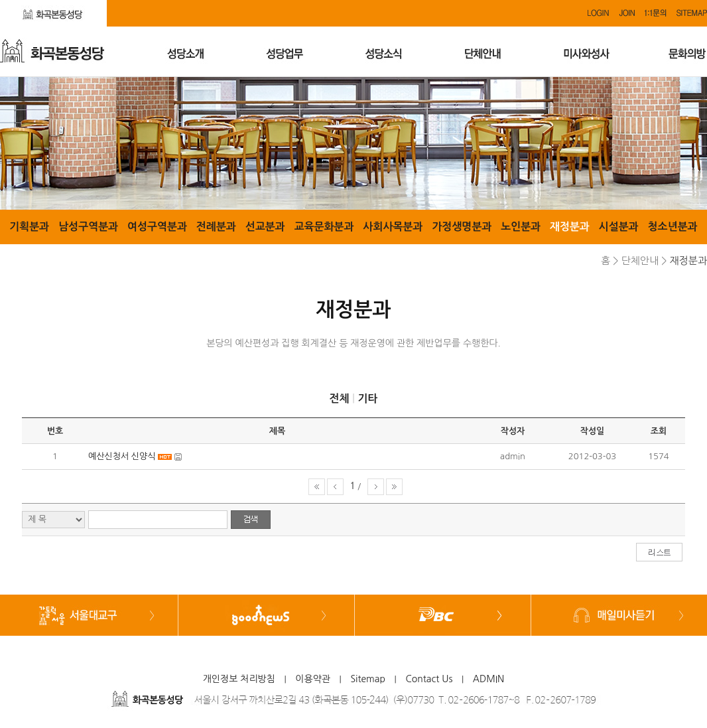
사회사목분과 (393, 227)
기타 (367, 399)
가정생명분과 (462, 227)
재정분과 (570, 227)
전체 (339, 399)
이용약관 (313, 679)
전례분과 (216, 227)
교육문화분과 (324, 227)
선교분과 (265, 227)
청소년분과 (673, 227)
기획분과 (29, 227)
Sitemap (368, 679)
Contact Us (429, 679)
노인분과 (521, 227)
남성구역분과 (88, 227)
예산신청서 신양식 (122, 456)
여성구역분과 (157, 227)
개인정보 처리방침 (239, 679)
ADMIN (489, 679)
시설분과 (619, 227)
